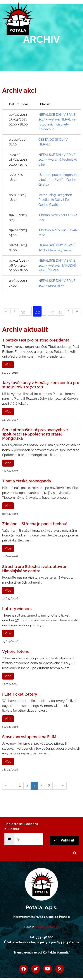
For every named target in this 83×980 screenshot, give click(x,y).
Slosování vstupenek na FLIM (29, 737)
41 (60, 312)
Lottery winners (17, 609)
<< (6, 311)
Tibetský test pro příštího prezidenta (36, 340)
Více (8, 365)
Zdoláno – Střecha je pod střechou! (35, 524)
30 (23, 312)
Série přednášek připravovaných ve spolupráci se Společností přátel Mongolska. (35, 434)
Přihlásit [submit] (64, 840)
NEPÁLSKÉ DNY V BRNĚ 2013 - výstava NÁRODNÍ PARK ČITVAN (57, 265)
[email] (29, 839)
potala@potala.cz (47, 927)
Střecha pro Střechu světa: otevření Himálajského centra (35, 569)
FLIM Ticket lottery (20, 694)
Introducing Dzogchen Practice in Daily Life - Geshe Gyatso (55, 200)
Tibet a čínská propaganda (27, 481)
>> (77, 311)
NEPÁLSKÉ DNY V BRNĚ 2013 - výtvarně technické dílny (58, 160)
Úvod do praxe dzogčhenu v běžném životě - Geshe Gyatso (59, 180)
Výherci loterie (16, 651)
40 (52, 312)
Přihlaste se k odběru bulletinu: (21, 826)
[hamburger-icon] (76, 42)
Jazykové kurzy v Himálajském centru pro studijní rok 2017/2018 (41, 385)
